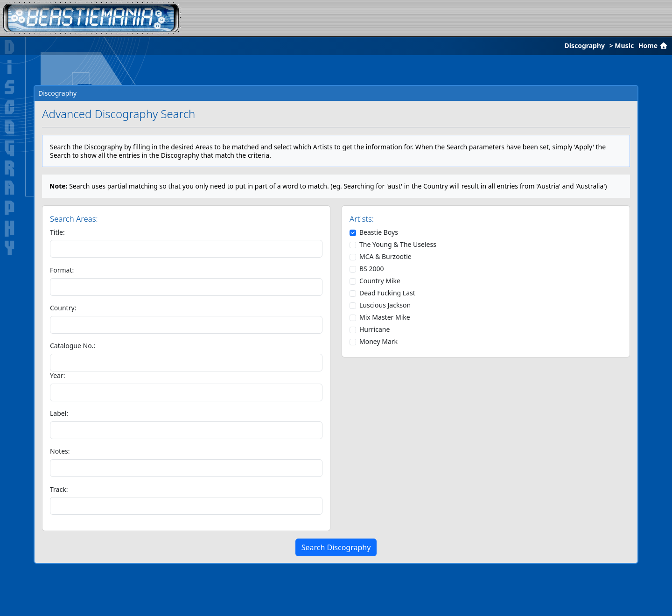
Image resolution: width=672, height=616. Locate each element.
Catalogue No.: (73, 346)
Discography (584, 45)
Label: (59, 413)
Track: (59, 490)
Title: (57, 232)
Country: (63, 308)
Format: (62, 270)
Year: (58, 376)
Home (654, 45)
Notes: (60, 451)
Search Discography (336, 547)
